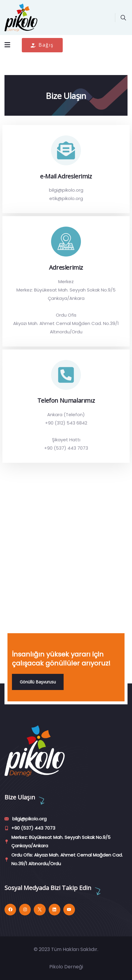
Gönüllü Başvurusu (38, 682)
